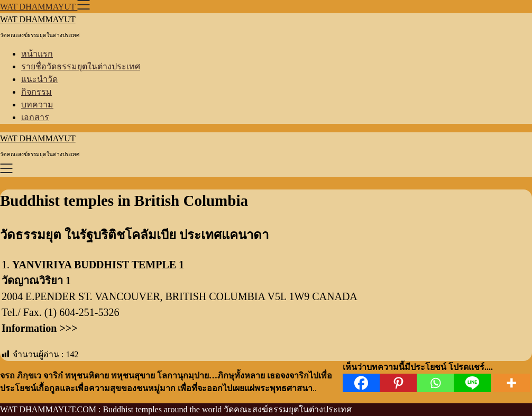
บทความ (37, 105)
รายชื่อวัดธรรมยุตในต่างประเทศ (81, 66)
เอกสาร (35, 117)
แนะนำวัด (39, 79)
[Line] (472, 383)
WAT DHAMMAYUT (38, 19)
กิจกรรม (36, 92)
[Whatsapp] (435, 383)
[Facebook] (361, 383)
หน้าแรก (37, 54)
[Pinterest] (398, 383)
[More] (511, 383)
